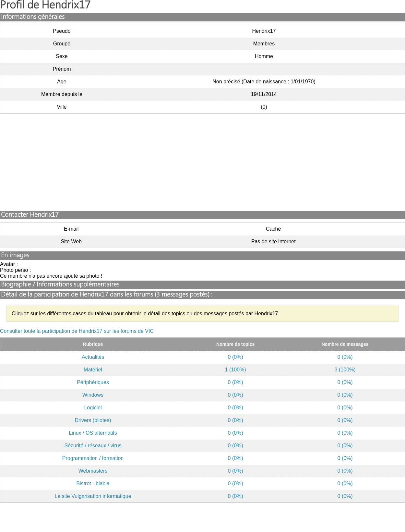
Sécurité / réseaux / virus (93, 446)
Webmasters (93, 471)
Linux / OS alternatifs (93, 433)
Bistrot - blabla (93, 484)
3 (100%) (345, 370)
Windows (93, 395)
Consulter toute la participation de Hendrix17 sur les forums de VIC (77, 331)
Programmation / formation (93, 458)
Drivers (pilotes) (93, 420)
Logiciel (93, 408)
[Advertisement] (203, 162)
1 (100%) (236, 370)
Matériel (93, 370)
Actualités (93, 357)
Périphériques (93, 382)
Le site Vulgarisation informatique (93, 496)
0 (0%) (236, 357)
